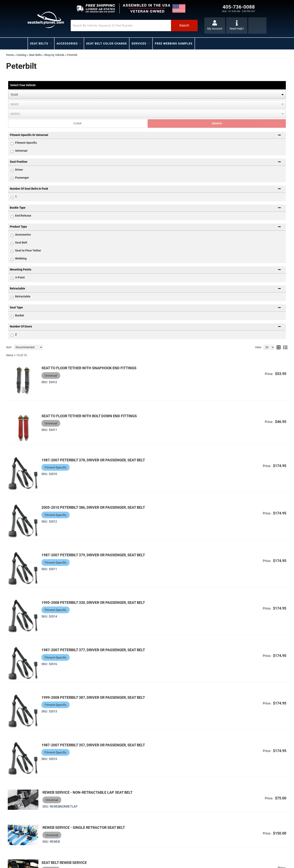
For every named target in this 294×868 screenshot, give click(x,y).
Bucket (20, 315)
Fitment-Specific (26, 143)
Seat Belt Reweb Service (64, 863)
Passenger (22, 178)
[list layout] (285, 347)
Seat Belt (21, 243)
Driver (19, 170)
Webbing (21, 258)
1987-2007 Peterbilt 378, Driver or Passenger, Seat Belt (93, 460)
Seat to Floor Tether (28, 250)
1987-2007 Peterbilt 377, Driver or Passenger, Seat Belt (93, 650)
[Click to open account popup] (215, 26)
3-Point (20, 277)
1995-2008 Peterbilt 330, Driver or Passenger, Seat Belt (93, 603)
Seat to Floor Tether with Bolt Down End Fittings (89, 416)
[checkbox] (12, 171)
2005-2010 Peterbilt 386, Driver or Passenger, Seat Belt (93, 507)
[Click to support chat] (237, 26)
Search (217, 123)
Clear (77, 123)
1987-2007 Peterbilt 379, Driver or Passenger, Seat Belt (93, 555)
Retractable (23, 296)
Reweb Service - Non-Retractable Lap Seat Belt (86, 792)
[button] (134, 26)
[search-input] (121, 26)
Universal (21, 151)
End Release (23, 216)
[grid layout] (279, 347)
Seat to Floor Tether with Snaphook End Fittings (89, 368)
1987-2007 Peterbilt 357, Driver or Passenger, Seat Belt (93, 745)
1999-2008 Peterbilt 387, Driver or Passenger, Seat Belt (93, 697)
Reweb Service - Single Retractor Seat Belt (83, 827)
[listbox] (147, 95)
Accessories (23, 235)
